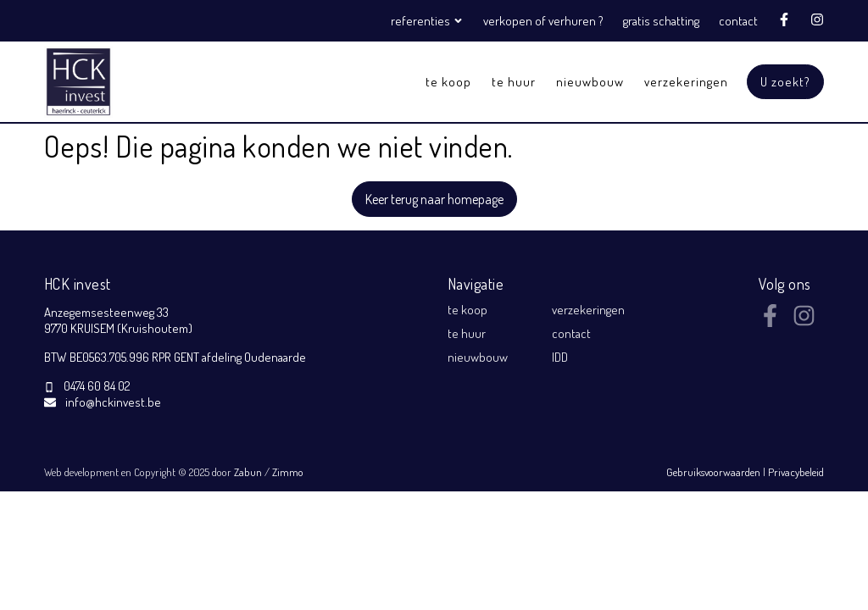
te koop (448, 82)
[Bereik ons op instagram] (804, 322)
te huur (514, 82)
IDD (560, 357)
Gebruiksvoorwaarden (715, 472)
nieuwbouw (590, 82)
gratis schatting (661, 21)
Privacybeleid (796, 472)
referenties (428, 21)
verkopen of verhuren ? (543, 21)
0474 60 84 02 (97, 386)
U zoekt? (785, 82)
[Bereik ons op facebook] (770, 322)
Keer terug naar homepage (434, 199)
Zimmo (288, 472)
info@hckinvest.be (113, 402)
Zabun (248, 472)
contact (738, 21)
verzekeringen (686, 82)
